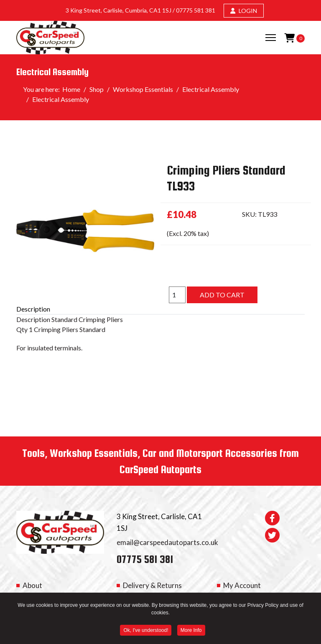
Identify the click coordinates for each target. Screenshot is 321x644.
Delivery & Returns (152, 585)
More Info (191, 631)
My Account (242, 585)
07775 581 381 (196, 10)
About (32, 585)
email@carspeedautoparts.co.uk (167, 542)
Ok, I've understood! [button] (146, 631)
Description (33, 309)
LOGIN (244, 11)
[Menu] (271, 38)
